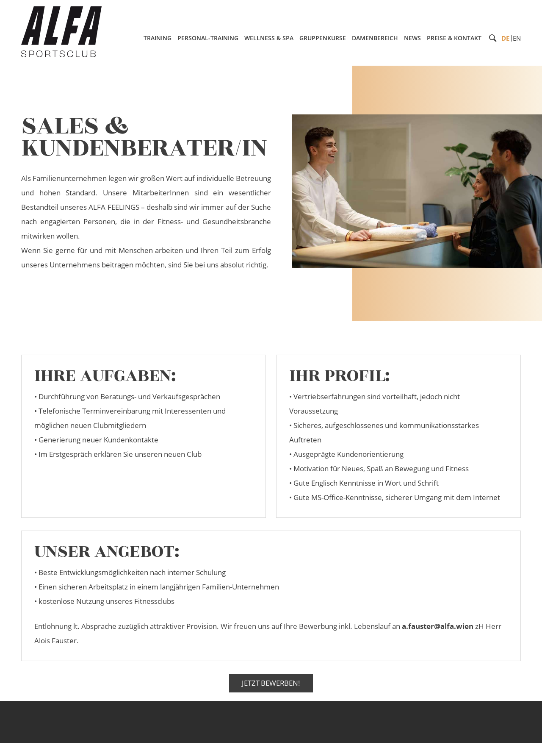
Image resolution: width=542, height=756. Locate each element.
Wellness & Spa (269, 38)
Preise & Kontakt (454, 38)
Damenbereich (375, 38)
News (412, 38)
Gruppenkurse (323, 38)
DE (505, 38)
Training (158, 38)
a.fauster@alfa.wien (438, 626)
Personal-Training (208, 38)
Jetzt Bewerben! (271, 683)
